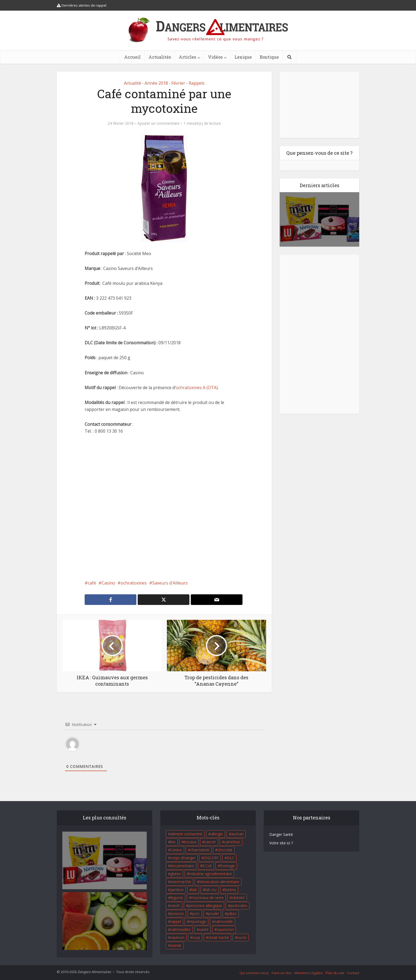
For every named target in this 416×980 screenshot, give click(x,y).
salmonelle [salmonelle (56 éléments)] (224, 921)
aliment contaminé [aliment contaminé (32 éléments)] (186, 834)
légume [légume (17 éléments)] (177, 898)
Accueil (132, 57)
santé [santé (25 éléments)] (204, 929)
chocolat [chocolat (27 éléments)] (225, 850)
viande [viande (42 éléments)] (176, 945)
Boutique (269, 57)
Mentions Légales (309, 973)
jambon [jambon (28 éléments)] (177, 890)
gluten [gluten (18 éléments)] (176, 874)
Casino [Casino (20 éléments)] (176, 850)
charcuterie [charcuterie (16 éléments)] (200, 850)
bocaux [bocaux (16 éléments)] (190, 842)
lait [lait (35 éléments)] (194, 890)
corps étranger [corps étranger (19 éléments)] (183, 858)
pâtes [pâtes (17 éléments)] (232, 914)
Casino (108, 583)
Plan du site (335, 973)
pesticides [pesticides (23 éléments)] (239, 906)
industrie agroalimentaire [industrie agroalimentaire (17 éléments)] (211, 874)
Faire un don (282, 973)
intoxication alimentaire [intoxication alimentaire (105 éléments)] (219, 882)
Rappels (197, 83)
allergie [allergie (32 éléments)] (217, 834)
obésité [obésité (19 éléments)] (238, 898)
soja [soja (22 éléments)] (196, 937)
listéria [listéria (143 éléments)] (230, 890)
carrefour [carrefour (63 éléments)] (232, 842)
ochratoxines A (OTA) (197, 388)
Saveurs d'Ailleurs (170, 583)
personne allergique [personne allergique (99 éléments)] (205, 906)
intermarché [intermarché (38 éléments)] (181, 882)
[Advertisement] (164, 507)
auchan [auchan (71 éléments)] (237, 834)
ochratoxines (134, 583)
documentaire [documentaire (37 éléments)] (182, 866)
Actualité (133, 83)
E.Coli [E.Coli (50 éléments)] (207, 866)
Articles (187, 57)
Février (178, 83)
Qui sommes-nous (254, 973)
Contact (353, 973)
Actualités (160, 57)
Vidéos (215, 57)
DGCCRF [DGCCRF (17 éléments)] (211, 858)
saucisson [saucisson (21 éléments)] (225, 929)
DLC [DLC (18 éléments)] (231, 858)
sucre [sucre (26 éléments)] (242, 937)
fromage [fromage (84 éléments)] (227, 866)
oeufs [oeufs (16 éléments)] (175, 906)
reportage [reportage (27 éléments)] (198, 921)
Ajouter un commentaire (159, 123)
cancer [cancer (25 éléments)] (210, 842)
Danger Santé (281, 834)
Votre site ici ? (281, 843)
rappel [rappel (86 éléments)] (176, 921)
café (92, 583)
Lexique (243, 57)
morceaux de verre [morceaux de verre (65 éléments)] (207, 898)
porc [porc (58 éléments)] (196, 914)
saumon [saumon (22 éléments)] (177, 937)
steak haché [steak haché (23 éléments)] (219, 937)
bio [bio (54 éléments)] (173, 842)
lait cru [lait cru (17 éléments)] (211, 890)
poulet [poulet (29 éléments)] (213, 914)
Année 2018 (156, 83)
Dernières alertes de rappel (82, 5)
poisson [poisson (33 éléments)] (177, 914)
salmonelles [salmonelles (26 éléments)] (181, 929)
